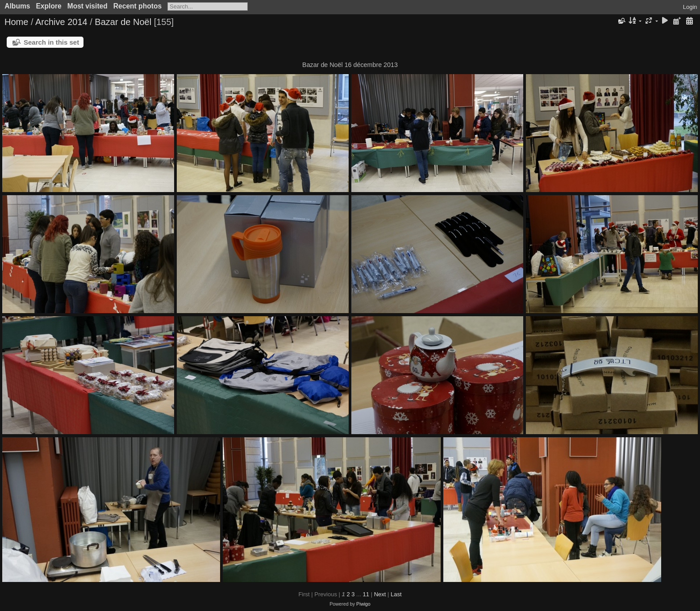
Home (16, 22)
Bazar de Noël (123, 22)
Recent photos (137, 6)
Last (396, 594)
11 (366, 594)
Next (380, 594)
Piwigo (363, 604)
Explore (48, 6)
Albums (17, 6)
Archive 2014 (61, 22)
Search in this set (51, 42)
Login (690, 7)
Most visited (87, 6)
